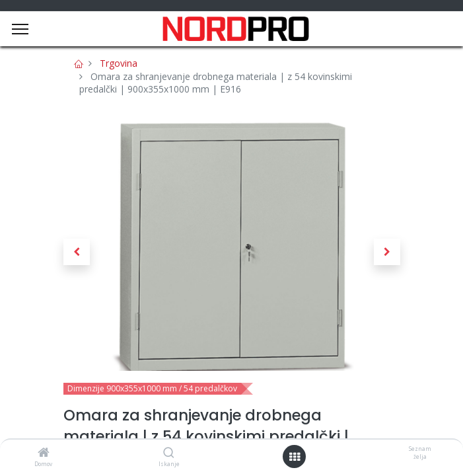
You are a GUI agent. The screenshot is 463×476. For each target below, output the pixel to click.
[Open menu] (295, 457)
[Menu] (20, 29)
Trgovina (119, 63)
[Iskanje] (169, 453)
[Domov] (44, 453)
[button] (77, 252)
